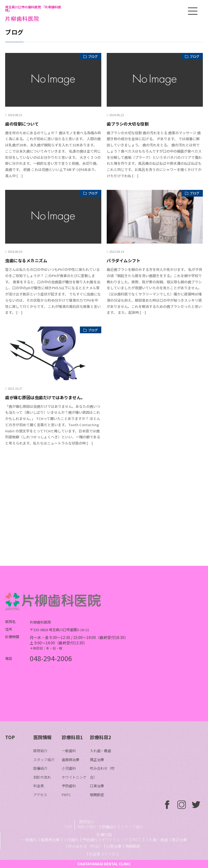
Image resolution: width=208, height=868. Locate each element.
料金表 (39, 786)
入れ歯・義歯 (100, 751)
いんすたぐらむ (182, 805)
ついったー (196, 805)
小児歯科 (69, 768)
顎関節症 (97, 795)
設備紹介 (40, 768)
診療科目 (104, 835)
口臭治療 (97, 786)
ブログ (91, 57)
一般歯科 (69, 751)
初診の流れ (42, 777)
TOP (10, 737)
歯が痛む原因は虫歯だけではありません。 (53, 397)
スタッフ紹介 (44, 760)
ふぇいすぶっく (167, 805)
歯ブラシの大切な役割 (132, 123)
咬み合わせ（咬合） (85, 846)
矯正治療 (97, 760)
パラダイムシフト (127, 260)
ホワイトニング (74, 777)
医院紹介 (40, 751)
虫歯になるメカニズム (30, 260)
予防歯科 (69, 786)
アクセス (40, 795)
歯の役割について (25, 123)
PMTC (66, 795)
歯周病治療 (71, 760)
